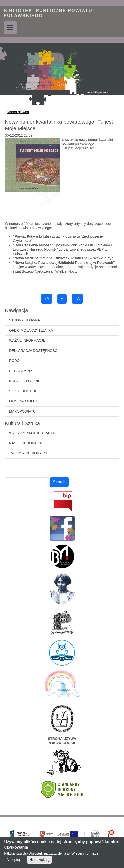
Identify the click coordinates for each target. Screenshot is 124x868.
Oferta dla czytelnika (31, 330)
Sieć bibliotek (23, 391)
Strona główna (18, 112)
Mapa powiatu (22, 411)
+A (47, 299)
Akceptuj (13, 862)
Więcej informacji (85, 855)
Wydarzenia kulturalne (33, 433)
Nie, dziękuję (39, 862)
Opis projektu (23, 401)
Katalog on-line (25, 381)
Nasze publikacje (26, 443)
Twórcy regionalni (28, 453)
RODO (14, 361)
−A (77, 299)
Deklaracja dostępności (34, 351)
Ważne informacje (27, 340)
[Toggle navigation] (10, 28)
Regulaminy (21, 371)
